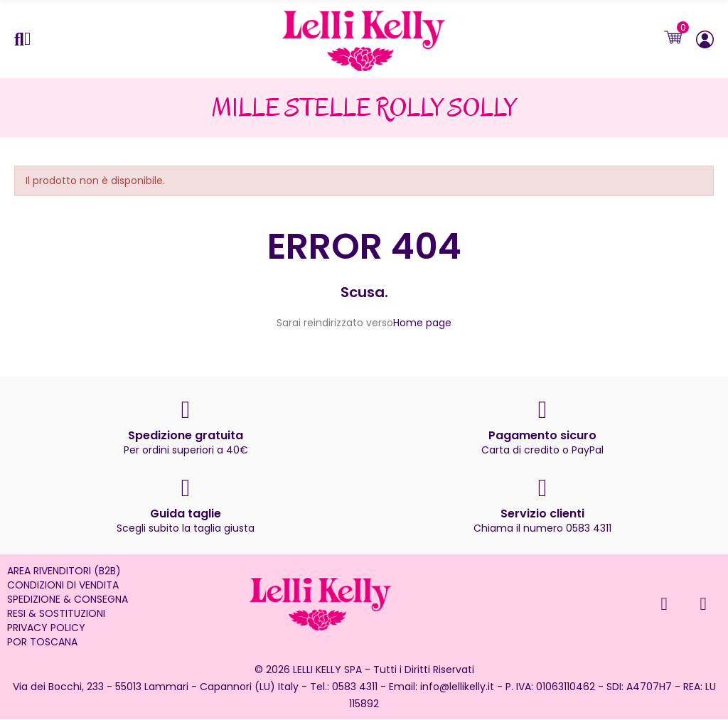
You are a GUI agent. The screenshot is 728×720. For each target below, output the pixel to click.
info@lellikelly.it (457, 687)
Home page (422, 323)
